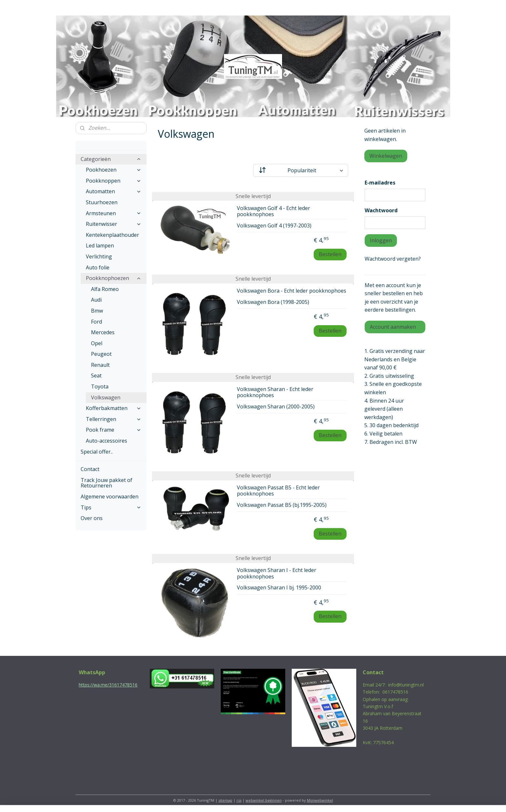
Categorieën (111, 159)
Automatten (114, 191)
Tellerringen (114, 419)
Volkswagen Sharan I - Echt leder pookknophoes (277, 573)
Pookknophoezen (114, 278)
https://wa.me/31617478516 (108, 685)
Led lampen (100, 246)
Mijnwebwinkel (320, 800)
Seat (96, 376)
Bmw (97, 311)
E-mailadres (380, 183)
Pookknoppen (114, 181)
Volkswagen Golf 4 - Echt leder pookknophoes (273, 211)
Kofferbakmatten (114, 408)
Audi (96, 300)
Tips (111, 507)
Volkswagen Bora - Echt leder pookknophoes (292, 291)
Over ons (92, 518)
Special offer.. (97, 452)
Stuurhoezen (102, 202)
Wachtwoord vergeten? (393, 259)
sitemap (225, 800)
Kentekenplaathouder (112, 235)
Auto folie (98, 267)
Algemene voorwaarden (110, 496)
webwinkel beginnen (264, 800)
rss (239, 800)
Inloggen (381, 240)
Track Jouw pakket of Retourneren (106, 483)
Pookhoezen (114, 170)
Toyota (100, 386)
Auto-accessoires (106, 441)
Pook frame (114, 430)
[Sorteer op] (301, 170)
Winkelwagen (386, 156)
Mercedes (103, 332)
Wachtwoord (381, 210)
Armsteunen (114, 213)
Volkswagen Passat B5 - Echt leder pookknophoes (278, 491)
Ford (96, 322)
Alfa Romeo (105, 289)
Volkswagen (106, 397)
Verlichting (99, 256)
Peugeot (101, 354)
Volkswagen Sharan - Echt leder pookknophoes (275, 392)
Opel (97, 343)
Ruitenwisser (114, 224)
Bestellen (330, 254)
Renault (100, 365)
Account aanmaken (393, 327)
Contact (90, 469)
